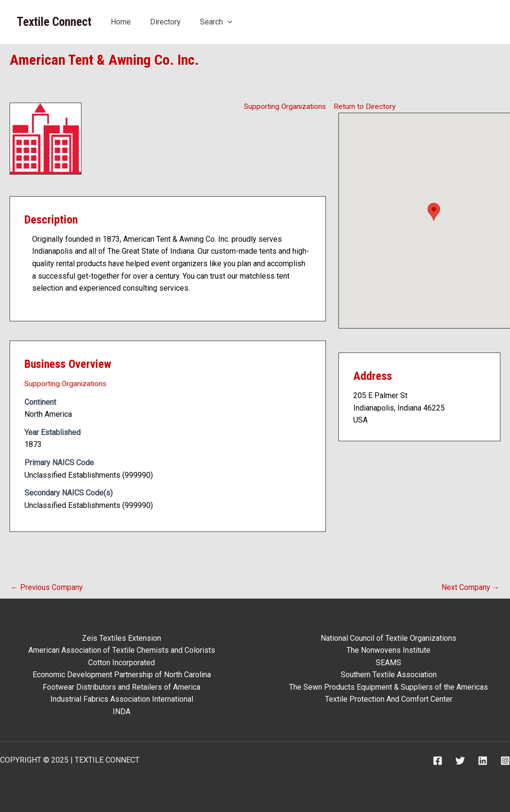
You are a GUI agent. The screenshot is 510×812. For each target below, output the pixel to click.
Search (216, 22)
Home (121, 22)
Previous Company (47, 587)
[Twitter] (460, 761)
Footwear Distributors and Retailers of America (122, 687)
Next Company (470, 587)
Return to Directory (365, 106)
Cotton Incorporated (122, 662)
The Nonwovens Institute (388, 650)
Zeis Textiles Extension (122, 638)
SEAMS (388, 662)
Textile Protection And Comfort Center (389, 699)
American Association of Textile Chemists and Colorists (122, 650)
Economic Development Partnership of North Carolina (122, 675)
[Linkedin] (483, 761)
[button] (434, 211)
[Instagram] (505, 761)
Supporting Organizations (284, 106)
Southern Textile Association (389, 675)
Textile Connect (54, 22)
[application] (228, 22)
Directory (165, 22)
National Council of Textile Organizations (388, 638)
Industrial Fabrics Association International (122, 699)
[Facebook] (438, 761)
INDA (122, 711)
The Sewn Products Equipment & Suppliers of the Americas (388, 687)
